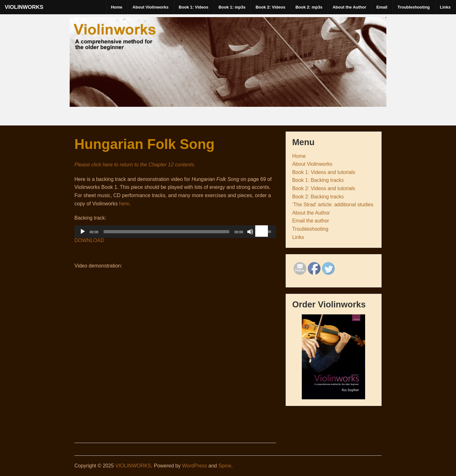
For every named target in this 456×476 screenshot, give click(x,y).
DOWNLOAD (89, 240)
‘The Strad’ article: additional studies (333, 205)
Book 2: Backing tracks (318, 197)
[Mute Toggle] (250, 232)
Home (117, 7)
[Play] (83, 232)
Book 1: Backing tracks (318, 180)
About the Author (349, 7)
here (124, 204)
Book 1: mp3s (232, 7)
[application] (175, 233)
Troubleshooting (414, 7)
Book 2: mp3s (309, 7)
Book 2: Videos (270, 7)
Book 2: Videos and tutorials (324, 188)
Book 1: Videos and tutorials (324, 172)
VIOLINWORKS (24, 7)
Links (445, 7)
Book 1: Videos (193, 7)
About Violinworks (150, 7)
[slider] (167, 232)
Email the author (311, 221)
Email (382, 7)
